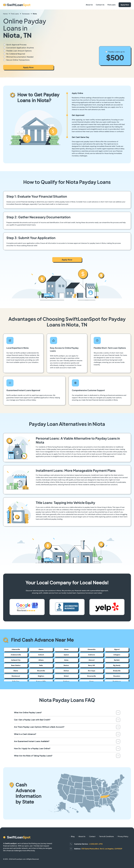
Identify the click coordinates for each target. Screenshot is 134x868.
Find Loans (111, 5)
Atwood (91, 660)
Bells (41, 665)
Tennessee (26, 14)
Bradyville (117, 671)
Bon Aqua (92, 671)
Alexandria (91, 649)
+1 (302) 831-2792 (96, 844)
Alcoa (66, 649)
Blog (73, 836)
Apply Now (125, 5)
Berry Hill (91, 665)
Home (5, 14)
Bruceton (117, 676)
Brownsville (92, 676)
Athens (41, 660)
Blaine (16, 671)
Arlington (117, 655)
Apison (66, 655)
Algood (117, 649)
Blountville (41, 671)
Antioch (41, 655)
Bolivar (66, 671)
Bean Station (16, 665)
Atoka (66, 660)
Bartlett (117, 660)
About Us (89, 5)
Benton (66, 665)
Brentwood (16, 676)
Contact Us (100, 5)
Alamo (41, 649)
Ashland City (16, 660)
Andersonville (16, 655)
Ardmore (91, 655)
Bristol (66, 676)
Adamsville (16, 649)
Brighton (41, 676)
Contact (92, 836)
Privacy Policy (123, 836)
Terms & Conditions (107, 836)
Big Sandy (117, 665)
